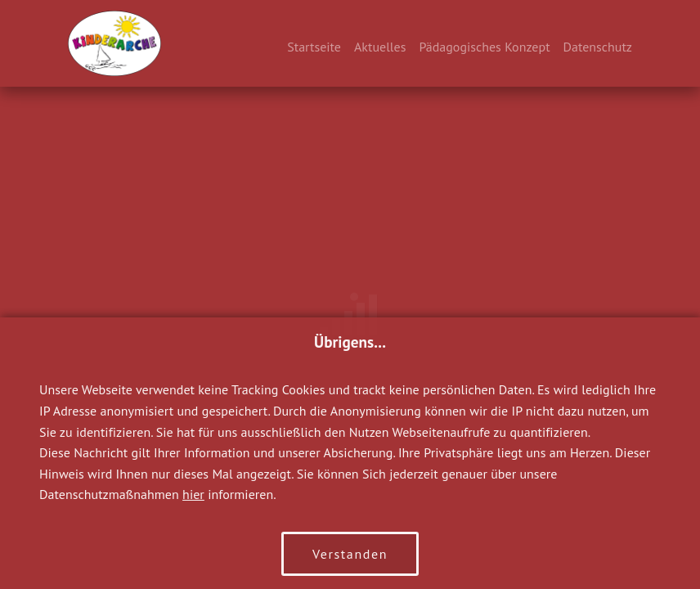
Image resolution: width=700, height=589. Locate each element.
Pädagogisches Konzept (484, 47)
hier (193, 494)
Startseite (314, 47)
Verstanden (350, 554)
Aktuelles (380, 47)
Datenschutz (598, 47)
